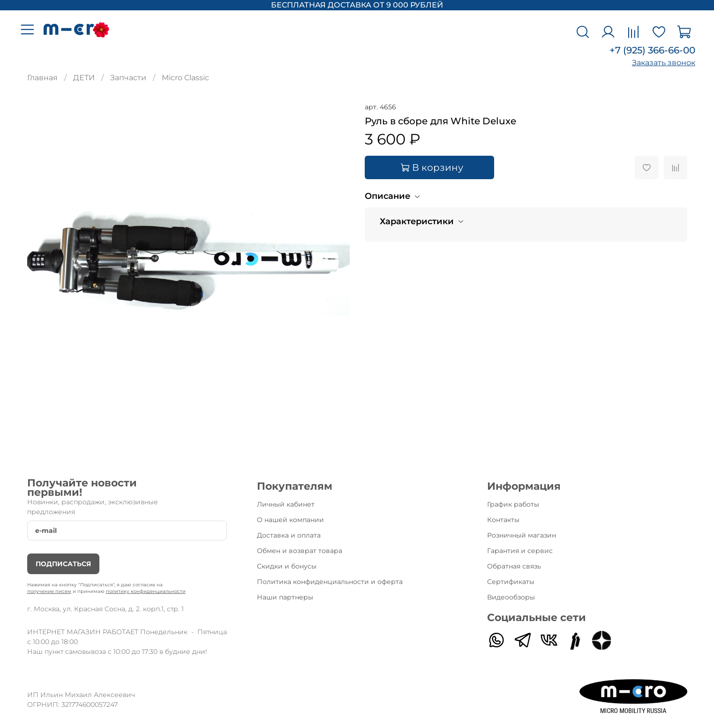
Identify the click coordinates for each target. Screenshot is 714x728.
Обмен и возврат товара (300, 551)
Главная (42, 78)
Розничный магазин (522, 535)
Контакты (503, 520)
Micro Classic (185, 78)
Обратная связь (514, 566)
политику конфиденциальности (146, 591)
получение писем (49, 591)
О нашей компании (290, 520)
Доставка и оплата (289, 535)
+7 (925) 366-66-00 (652, 50)
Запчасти (128, 78)
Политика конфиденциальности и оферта (330, 582)
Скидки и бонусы (287, 566)
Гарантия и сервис (520, 551)
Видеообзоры (511, 597)
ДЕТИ (84, 78)
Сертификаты (511, 582)
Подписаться (63, 564)
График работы (513, 504)
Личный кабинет (286, 504)
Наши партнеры (285, 597)
